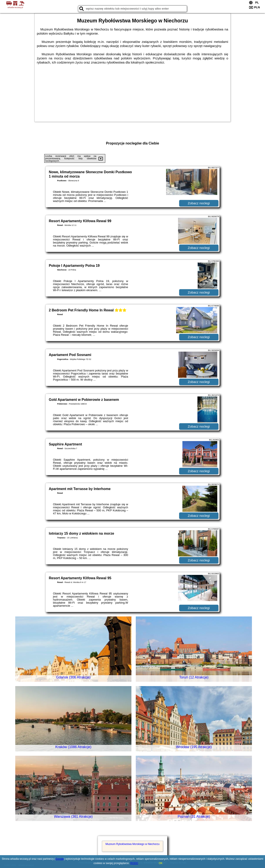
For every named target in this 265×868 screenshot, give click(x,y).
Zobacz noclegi (199, 203)
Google (60, 859)
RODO (134, 863)
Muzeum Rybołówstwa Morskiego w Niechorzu (132, 844)
